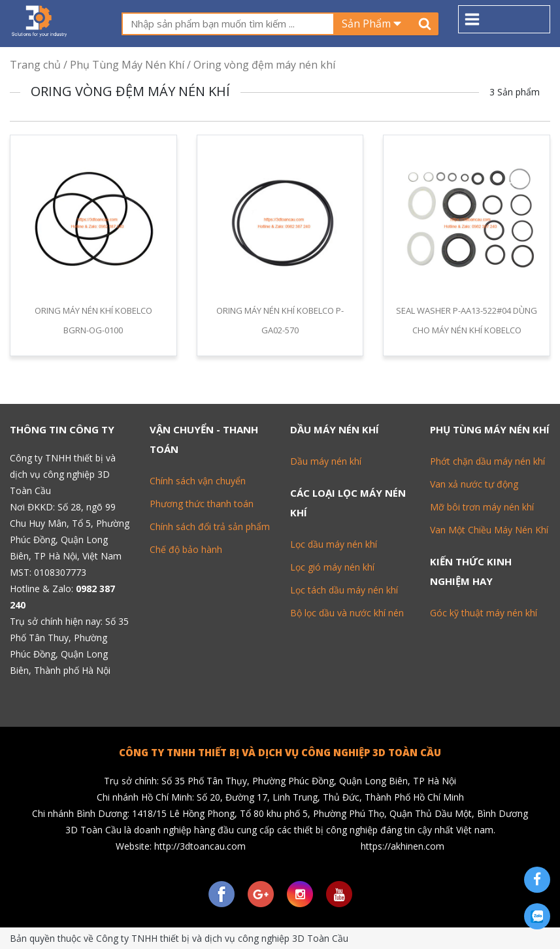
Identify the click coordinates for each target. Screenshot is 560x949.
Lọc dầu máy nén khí (334, 544)
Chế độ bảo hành (186, 549)
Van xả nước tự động (474, 484)
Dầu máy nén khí (326, 461)
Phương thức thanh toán (202, 504)
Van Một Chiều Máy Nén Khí (489, 530)
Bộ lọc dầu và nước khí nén (347, 613)
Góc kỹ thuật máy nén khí (484, 613)
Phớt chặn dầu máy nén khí (487, 461)
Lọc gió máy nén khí (332, 567)
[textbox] (228, 24)
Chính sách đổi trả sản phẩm (210, 526)
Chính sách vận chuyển (198, 481)
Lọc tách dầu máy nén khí (344, 590)
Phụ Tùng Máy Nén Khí (127, 65)
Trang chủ (35, 65)
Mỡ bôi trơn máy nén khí (482, 507)
